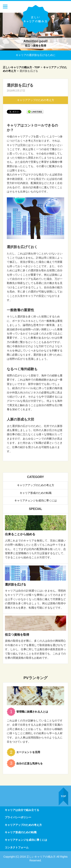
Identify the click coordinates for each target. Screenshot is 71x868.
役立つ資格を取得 (36, 46)
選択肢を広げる (16, 584)
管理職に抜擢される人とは (32, 712)
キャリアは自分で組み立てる (22, 810)
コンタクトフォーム (17, 847)
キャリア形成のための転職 (36, 493)
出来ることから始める (20, 534)
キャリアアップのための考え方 (36, 100)
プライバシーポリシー (18, 817)
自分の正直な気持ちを (30, 763)
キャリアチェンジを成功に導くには (36, 500)
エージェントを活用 (28, 752)
